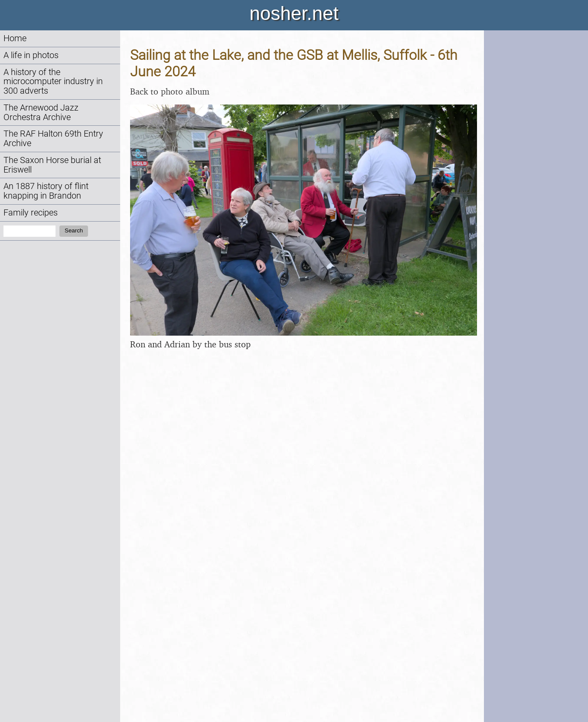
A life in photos (31, 55)
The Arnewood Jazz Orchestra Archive (41, 113)
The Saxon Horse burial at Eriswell (52, 165)
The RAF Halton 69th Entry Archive (53, 139)
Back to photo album (170, 91)
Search (74, 230)
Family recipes (31, 213)
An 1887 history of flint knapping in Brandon (46, 191)
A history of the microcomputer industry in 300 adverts (53, 82)
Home (15, 38)
